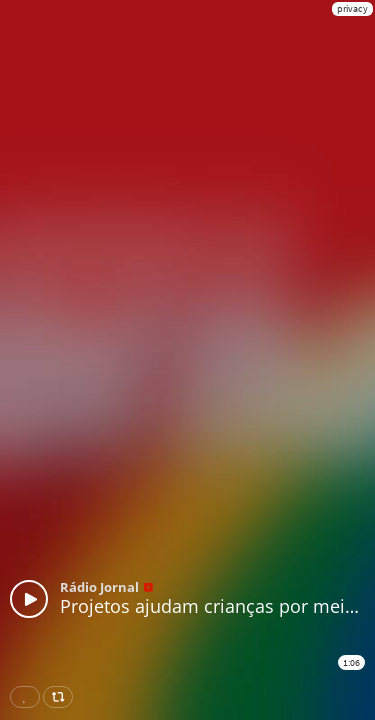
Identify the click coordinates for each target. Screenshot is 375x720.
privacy (352, 8)
